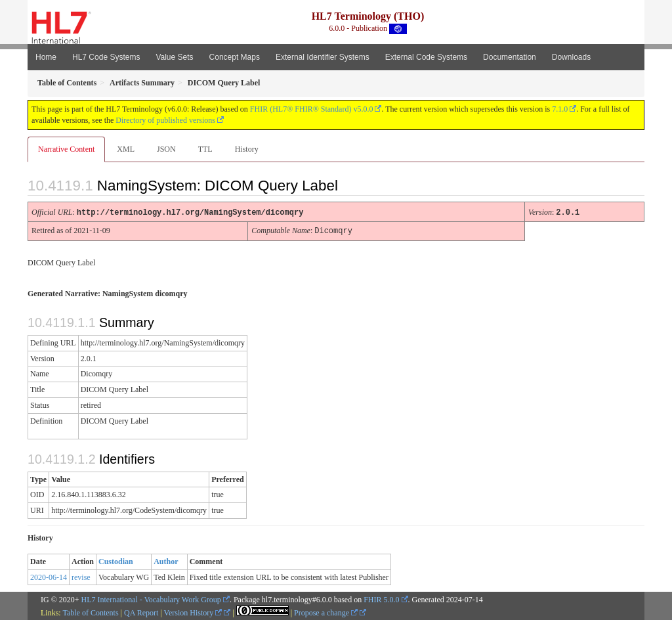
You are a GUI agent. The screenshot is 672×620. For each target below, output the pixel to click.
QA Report (141, 611)
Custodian (116, 560)
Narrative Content (66, 149)
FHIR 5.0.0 (381, 598)
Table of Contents (90, 611)
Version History (193, 611)
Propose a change (326, 611)
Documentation (510, 57)
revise (81, 576)
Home (46, 57)
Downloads (571, 57)
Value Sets (174, 57)
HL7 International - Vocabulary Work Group (151, 598)
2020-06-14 (49, 576)
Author (166, 560)
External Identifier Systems (323, 57)
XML (126, 149)
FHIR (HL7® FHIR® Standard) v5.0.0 (312, 109)
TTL (205, 149)
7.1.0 (560, 109)
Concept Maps (235, 57)
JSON (166, 149)
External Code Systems (426, 57)
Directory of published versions (165, 120)
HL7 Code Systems (106, 57)
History (247, 149)
